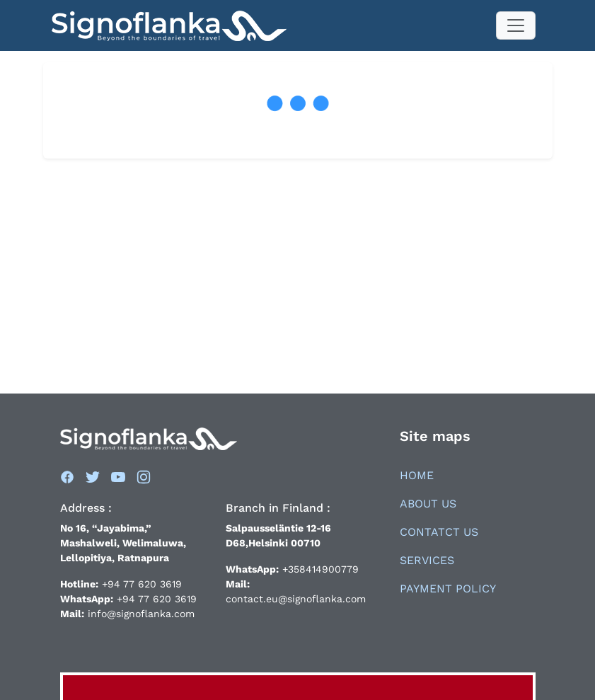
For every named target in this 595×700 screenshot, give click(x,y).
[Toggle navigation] (516, 25)
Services (427, 560)
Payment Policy (448, 589)
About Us (428, 504)
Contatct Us (439, 532)
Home (417, 475)
